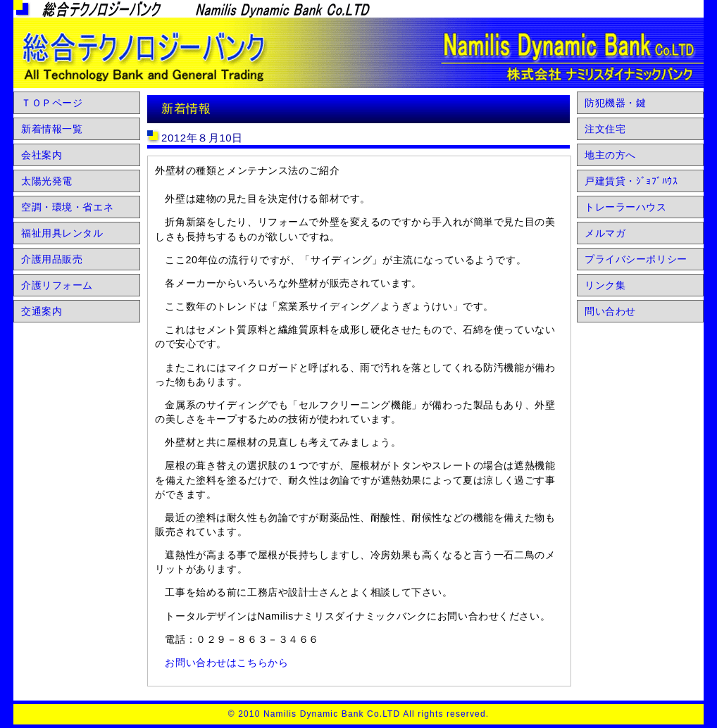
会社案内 (42, 155)
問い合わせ (610, 311)
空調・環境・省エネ (67, 207)
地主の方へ (610, 155)
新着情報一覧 (52, 129)
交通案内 (42, 311)
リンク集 (605, 285)
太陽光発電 (47, 181)
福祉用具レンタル (62, 233)
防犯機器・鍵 (615, 103)
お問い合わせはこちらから (226, 663)
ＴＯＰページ (52, 103)
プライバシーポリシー (636, 259)
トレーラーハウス (626, 207)
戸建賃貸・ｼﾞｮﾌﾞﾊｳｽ (631, 181)
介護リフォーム (57, 285)
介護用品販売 (52, 259)
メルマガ (605, 233)
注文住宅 (605, 129)
